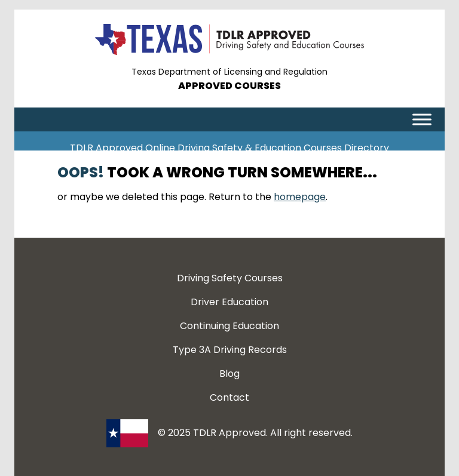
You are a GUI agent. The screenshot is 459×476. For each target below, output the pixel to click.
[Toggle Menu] (422, 119)
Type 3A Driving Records (230, 350)
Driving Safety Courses (230, 278)
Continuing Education (229, 326)
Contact (229, 397)
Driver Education (229, 302)
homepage (300, 197)
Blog (229, 374)
